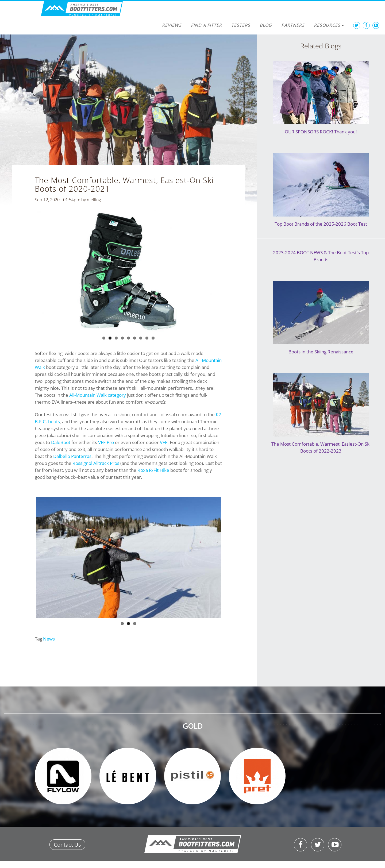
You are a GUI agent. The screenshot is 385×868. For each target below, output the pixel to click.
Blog (266, 25)
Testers (241, 25)
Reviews (172, 25)
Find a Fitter (206, 25)
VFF (164, 442)
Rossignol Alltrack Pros (96, 463)
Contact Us (67, 845)
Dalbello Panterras (72, 456)
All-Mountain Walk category (98, 395)
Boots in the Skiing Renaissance (321, 352)
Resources (329, 25)
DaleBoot (61, 442)
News (49, 639)
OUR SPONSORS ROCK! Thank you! (321, 132)
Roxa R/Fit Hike (153, 470)
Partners (293, 25)
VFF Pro (106, 442)
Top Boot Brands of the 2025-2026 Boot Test (321, 224)
